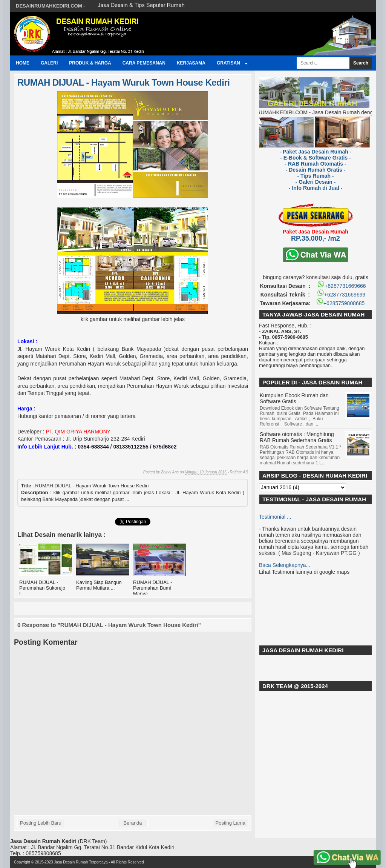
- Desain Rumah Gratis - (316, 170)
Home (23, 63)
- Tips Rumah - (316, 176)
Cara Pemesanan (144, 63)
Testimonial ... (275, 518)
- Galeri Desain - (316, 182)
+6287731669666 (341, 286)
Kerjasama (191, 63)
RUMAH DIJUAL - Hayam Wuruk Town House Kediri (123, 82)
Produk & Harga (90, 63)
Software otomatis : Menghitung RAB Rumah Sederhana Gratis (297, 437)
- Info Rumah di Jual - (316, 188)
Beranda (132, 823)
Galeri (49, 63)
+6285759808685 (341, 303)
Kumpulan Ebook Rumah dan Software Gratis (294, 398)
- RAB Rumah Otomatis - (315, 164)
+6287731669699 (341, 295)
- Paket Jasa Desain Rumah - (316, 152)
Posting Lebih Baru (41, 823)
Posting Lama (231, 823)
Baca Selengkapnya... (285, 566)
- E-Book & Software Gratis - (315, 158)
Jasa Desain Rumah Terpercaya (81, 862)
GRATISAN (228, 63)
